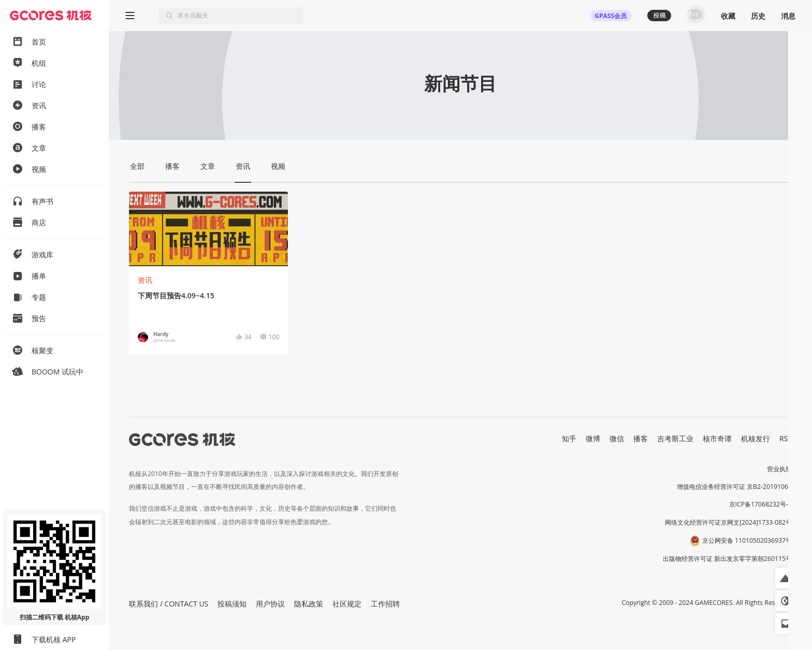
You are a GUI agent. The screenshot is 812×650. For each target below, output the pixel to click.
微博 (593, 438)
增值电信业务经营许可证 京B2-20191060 (734, 487)
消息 (788, 16)
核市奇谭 (717, 438)
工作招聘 (385, 604)
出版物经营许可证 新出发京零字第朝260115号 (727, 559)
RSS (786, 438)
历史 (758, 16)
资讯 (145, 280)
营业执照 (779, 469)
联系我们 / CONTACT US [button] (169, 604)
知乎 (569, 438)
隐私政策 (309, 604)
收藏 (728, 16)
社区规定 (347, 604)
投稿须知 (232, 604)
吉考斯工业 (675, 438)
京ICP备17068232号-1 (761, 504)
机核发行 (756, 438)
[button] (786, 578)
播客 (641, 438)
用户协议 (270, 604)
